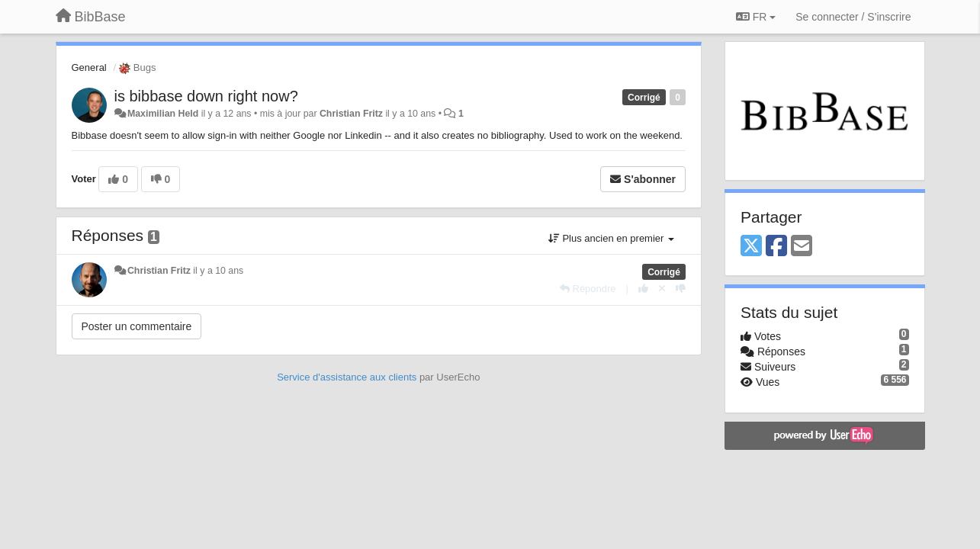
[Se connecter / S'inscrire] (853, 17)
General (89, 67)
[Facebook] (776, 247)
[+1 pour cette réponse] (643, 289)
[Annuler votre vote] (662, 289)
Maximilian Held (163, 114)
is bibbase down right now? (206, 96)
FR (756, 17)
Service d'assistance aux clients (347, 377)
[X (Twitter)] (751, 247)
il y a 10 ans (218, 271)
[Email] (802, 247)
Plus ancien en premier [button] (611, 238)
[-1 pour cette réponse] (681, 289)
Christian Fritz (351, 114)
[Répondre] (588, 289)
